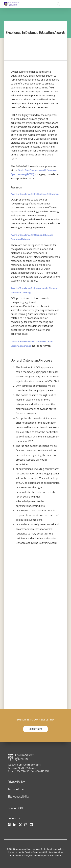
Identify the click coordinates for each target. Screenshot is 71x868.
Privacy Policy (16, 782)
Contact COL (16, 808)
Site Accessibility (18, 797)
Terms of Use (16, 789)
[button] (35, 729)
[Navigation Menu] (65, 4)
